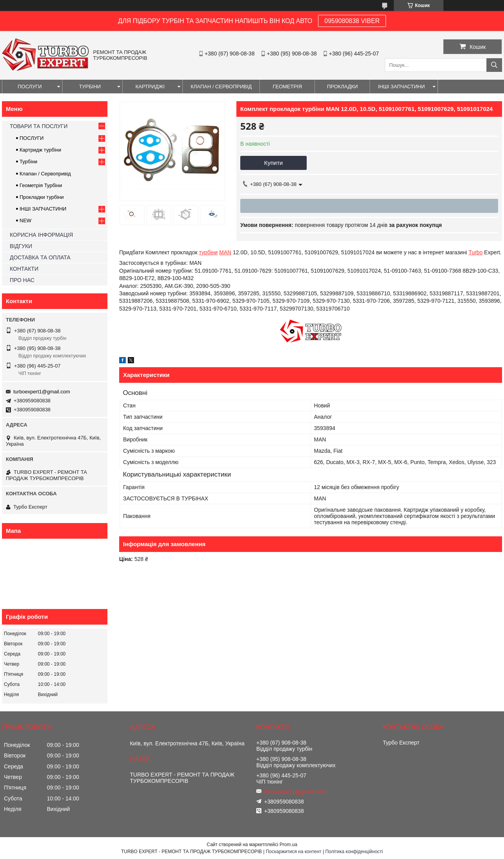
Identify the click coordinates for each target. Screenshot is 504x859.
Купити (273, 163)
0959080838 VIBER (352, 21)
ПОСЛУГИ (30, 87)
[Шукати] (494, 65)
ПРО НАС (22, 280)
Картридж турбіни (40, 150)
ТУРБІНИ (90, 87)
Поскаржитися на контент (293, 852)
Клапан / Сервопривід (45, 174)
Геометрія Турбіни (41, 185)
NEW (25, 221)
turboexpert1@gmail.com (42, 392)
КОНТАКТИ (24, 269)
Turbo (475, 252)
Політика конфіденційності (354, 852)
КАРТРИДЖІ (150, 87)
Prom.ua (289, 845)
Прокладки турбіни (42, 197)
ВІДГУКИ (21, 246)
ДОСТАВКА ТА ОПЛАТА (40, 257)
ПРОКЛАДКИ (342, 87)
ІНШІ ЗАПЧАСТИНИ (401, 87)
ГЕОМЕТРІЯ (287, 87)
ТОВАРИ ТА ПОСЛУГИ (39, 126)
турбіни (208, 252)
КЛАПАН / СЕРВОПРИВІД (221, 87)
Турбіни (29, 162)
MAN (225, 252)
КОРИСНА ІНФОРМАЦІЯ (41, 235)
